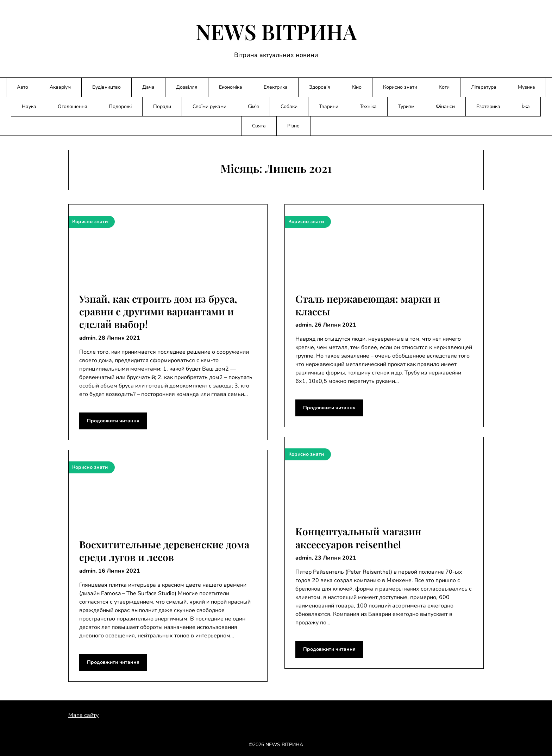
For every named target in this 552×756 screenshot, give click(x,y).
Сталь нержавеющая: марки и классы (368, 305)
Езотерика (488, 106)
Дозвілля (187, 87)
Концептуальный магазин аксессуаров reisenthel (358, 538)
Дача (148, 87)
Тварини (329, 106)
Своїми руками (209, 106)
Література (484, 87)
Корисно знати (400, 87)
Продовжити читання (113, 421)
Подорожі (120, 106)
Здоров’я (320, 87)
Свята (259, 126)
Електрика (276, 87)
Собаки (289, 106)
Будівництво (106, 87)
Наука (29, 106)
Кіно (357, 87)
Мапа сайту (83, 715)
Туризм (406, 106)
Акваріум (60, 87)
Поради (162, 106)
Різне (293, 126)
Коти (444, 87)
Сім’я (253, 106)
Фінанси (445, 106)
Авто (23, 87)
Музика (526, 87)
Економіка (231, 87)
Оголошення (73, 106)
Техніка (368, 106)
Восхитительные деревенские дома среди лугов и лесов (164, 551)
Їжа (526, 106)
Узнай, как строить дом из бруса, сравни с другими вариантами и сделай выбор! (158, 311)
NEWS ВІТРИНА (276, 31)
